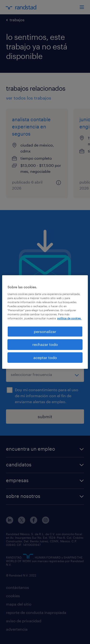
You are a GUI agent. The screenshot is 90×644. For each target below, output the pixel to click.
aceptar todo (45, 357)
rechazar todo (45, 344)
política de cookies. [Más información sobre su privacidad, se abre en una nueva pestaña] (69, 318)
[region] (45, 322)
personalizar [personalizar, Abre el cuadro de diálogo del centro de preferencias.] (45, 331)
